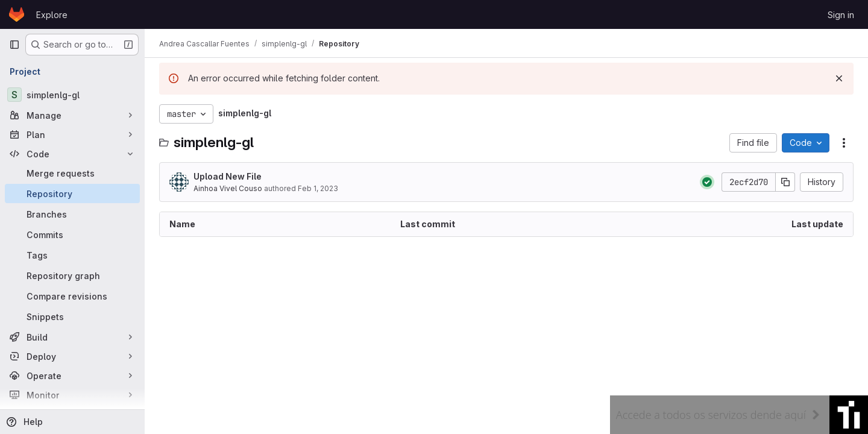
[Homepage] (17, 14)
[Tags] (72, 255)
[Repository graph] (72, 275)
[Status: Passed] (707, 182)
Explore (52, 15)
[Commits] (72, 234)
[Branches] (72, 214)
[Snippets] (72, 316)
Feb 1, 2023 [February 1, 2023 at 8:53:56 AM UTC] (318, 188)
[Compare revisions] (72, 296)
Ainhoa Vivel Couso (228, 188)
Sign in (841, 15)
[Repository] (72, 193)
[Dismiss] (839, 78)
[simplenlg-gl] (72, 95)
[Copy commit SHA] (785, 182)
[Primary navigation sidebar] (14, 45)
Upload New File (228, 176)
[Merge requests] (72, 173)
